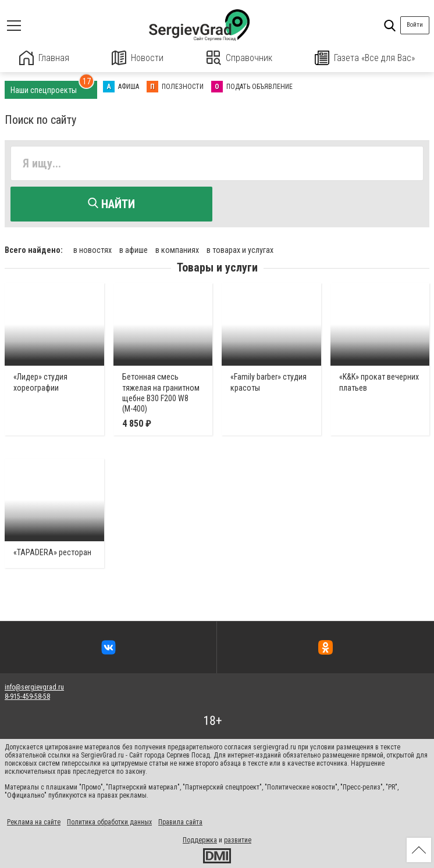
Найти (111, 204)
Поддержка (200, 840)
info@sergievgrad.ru (34, 687)
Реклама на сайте (34, 822)
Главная (44, 58)
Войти (415, 25)
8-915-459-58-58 (27, 696)
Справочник (239, 58)
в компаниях (177, 250)
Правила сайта (180, 822)
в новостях (93, 250)
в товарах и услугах (240, 250)
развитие (238, 840)
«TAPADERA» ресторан (52, 552)
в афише (134, 250)
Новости (138, 58)
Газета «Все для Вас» (365, 58)
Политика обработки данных (109, 822)
